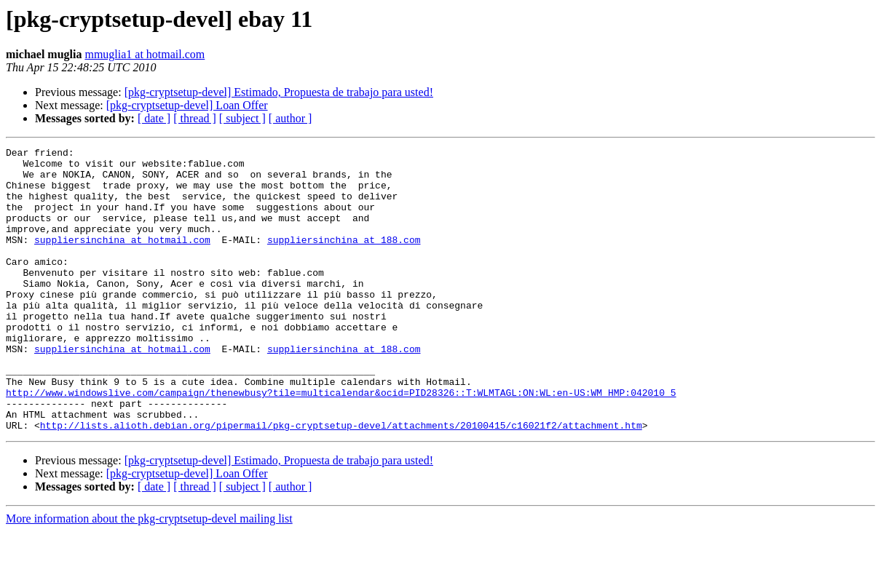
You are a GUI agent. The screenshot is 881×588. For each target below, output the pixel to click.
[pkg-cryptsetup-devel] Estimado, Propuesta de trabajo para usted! (279, 92)
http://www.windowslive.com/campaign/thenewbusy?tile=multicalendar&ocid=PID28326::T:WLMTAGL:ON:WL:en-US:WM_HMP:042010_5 (341, 442)
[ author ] (291, 118)
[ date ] (154, 118)
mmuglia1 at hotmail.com (145, 54)
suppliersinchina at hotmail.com (122, 259)
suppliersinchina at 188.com (344, 259)
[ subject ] (242, 118)
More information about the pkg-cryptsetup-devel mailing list (149, 575)
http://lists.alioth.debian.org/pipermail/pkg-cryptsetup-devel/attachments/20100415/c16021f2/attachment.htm (341, 482)
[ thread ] (195, 118)
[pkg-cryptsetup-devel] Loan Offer (187, 105)
